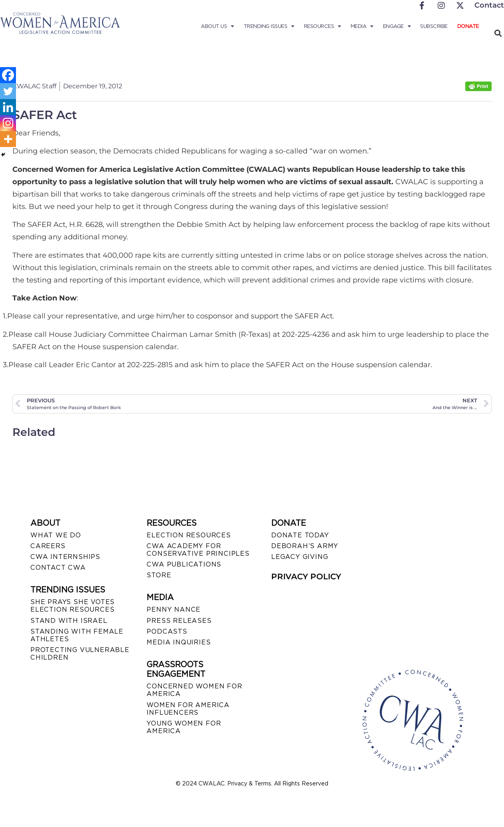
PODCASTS (167, 631)
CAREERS (48, 546)
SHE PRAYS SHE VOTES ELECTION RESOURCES (72, 606)
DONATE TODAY (300, 535)
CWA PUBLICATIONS (184, 564)
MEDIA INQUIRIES (179, 642)
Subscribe (434, 26)
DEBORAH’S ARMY (305, 546)
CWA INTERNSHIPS (65, 557)
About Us (217, 26)
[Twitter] (8, 91)
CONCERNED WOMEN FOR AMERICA (194, 690)
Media (362, 26)
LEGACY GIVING (300, 557)
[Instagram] (8, 123)
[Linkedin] (8, 107)
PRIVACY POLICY (306, 577)
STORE (159, 575)
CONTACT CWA (58, 568)
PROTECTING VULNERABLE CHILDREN (80, 654)
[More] (8, 139)
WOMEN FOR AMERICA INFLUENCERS (188, 709)
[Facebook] (8, 75)
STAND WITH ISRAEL (69, 621)
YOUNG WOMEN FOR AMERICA (184, 727)
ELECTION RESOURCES (189, 535)
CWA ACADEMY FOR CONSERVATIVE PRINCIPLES (198, 550)
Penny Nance (174, 609)
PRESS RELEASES (179, 621)
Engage (397, 26)
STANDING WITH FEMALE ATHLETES (77, 635)
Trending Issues (269, 26)
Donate (468, 26)
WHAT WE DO (56, 535)
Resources (322, 26)
